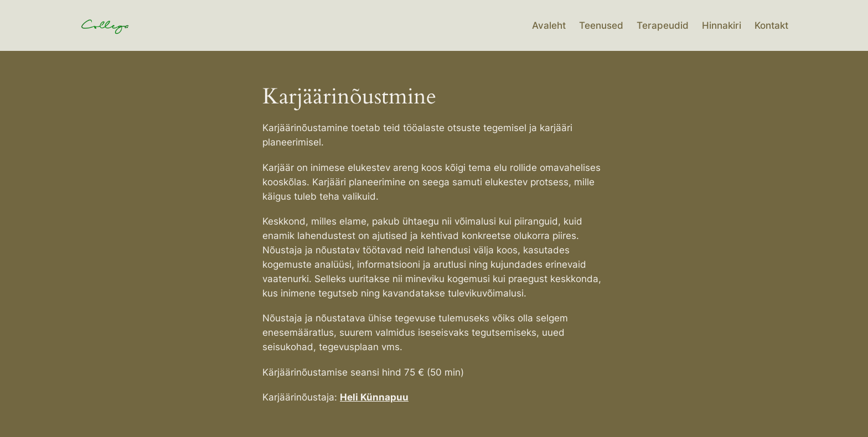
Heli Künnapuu (374, 397)
